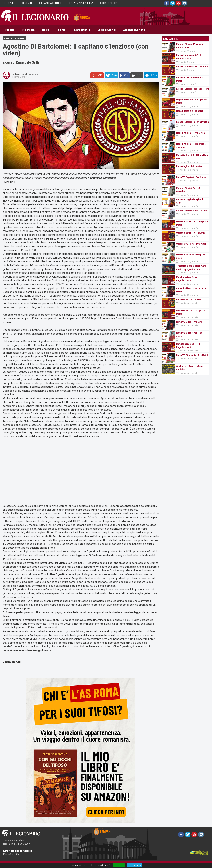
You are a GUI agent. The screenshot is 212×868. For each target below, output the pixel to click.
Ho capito (119, 865)
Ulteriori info (134, 865)
